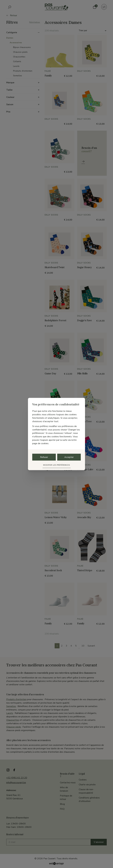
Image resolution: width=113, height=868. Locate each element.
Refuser (44, 457)
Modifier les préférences (57, 465)
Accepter (69, 457)
